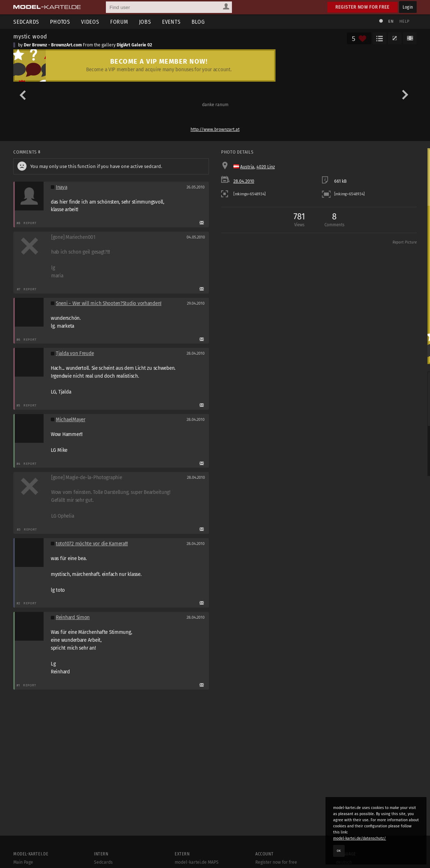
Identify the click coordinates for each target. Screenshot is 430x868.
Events (171, 22)
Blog (198, 22)
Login (408, 7)
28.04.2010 (244, 181)
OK (339, 851)
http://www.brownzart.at (215, 129)
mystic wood (30, 36)
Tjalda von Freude (75, 353)
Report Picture (405, 242)
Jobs (145, 22)
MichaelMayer (71, 420)
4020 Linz (266, 167)
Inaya (62, 187)
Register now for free (362, 7)
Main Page (23, 862)
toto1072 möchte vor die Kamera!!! (92, 544)
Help (404, 21)
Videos (90, 22)
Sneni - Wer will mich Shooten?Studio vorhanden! (109, 303)
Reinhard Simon (73, 617)
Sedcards (26, 22)
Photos (60, 22)
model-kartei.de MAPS (197, 862)
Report (30, 223)
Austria (247, 167)
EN (391, 21)
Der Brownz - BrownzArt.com (53, 45)
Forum (119, 22)
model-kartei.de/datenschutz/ (360, 838)
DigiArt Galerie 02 (134, 45)
